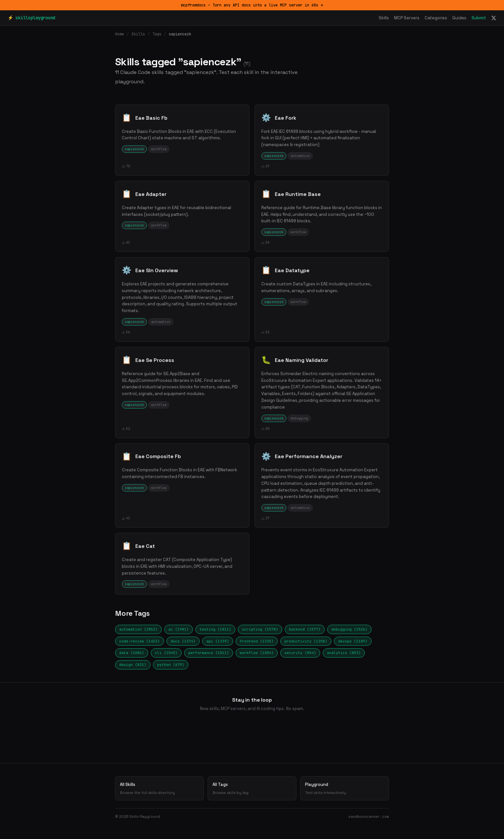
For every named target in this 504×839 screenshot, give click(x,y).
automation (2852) (138, 629)
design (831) (133, 665)
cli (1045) (166, 653)
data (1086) (132, 653)
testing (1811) (215, 629)
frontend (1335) (257, 641)
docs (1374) (183, 641)
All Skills (159, 789)
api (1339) (218, 641)
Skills (384, 18)
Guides (459, 18)
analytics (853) (344, 653)
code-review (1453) (139, 641)
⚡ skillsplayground (32, 18)
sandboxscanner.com (369, 816)
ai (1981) (179, 629)
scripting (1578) (260, 629)
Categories (436, 18)
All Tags (252, 789)
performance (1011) (209, 653)
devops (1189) (353, 641)
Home (120, 34)
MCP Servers (407, 18)
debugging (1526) (349, 629)
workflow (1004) (257, 653)
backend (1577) (305, 629)
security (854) (300, 653)
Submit (479, 18)
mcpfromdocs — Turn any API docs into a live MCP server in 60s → (252, 5)
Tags (157, 34)
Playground (345, 789)
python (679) (171, 665)
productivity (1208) (306, 641)
